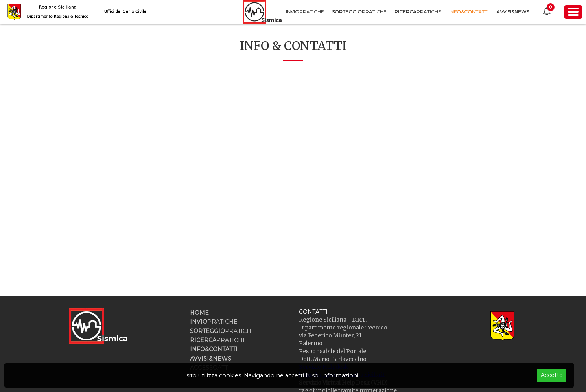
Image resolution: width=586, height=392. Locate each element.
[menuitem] (305, 12)
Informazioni (340, 375)
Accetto (552, 375)
